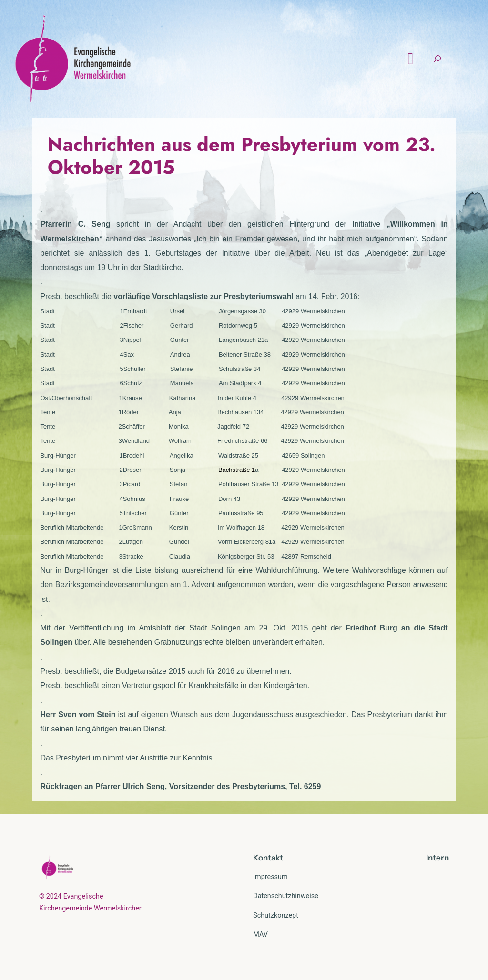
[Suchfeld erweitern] (437, 59)
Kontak (266, 858)
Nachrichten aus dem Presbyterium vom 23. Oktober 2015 (242, 156)
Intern (437, 858)
